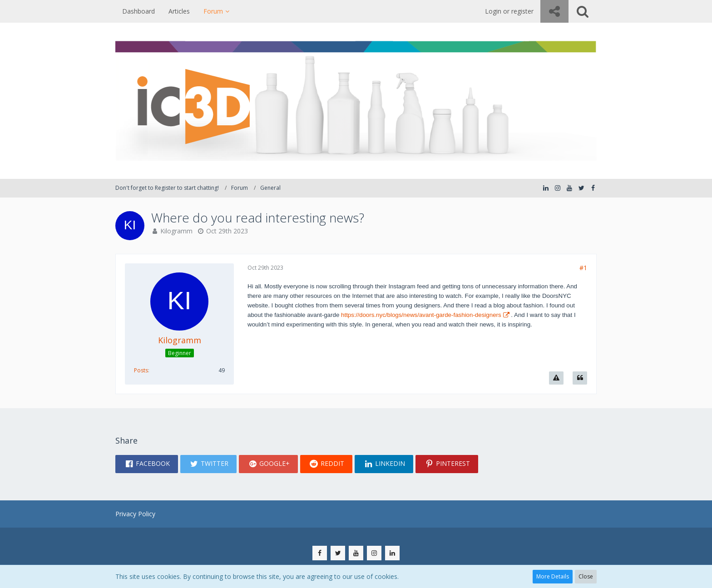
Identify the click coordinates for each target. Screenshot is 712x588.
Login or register (509, 11)
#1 (583, 268)
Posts (141, 370)
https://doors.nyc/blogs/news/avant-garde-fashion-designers (421, 315)
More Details (553, 576)
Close (586, 576)
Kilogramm (176, 231)
